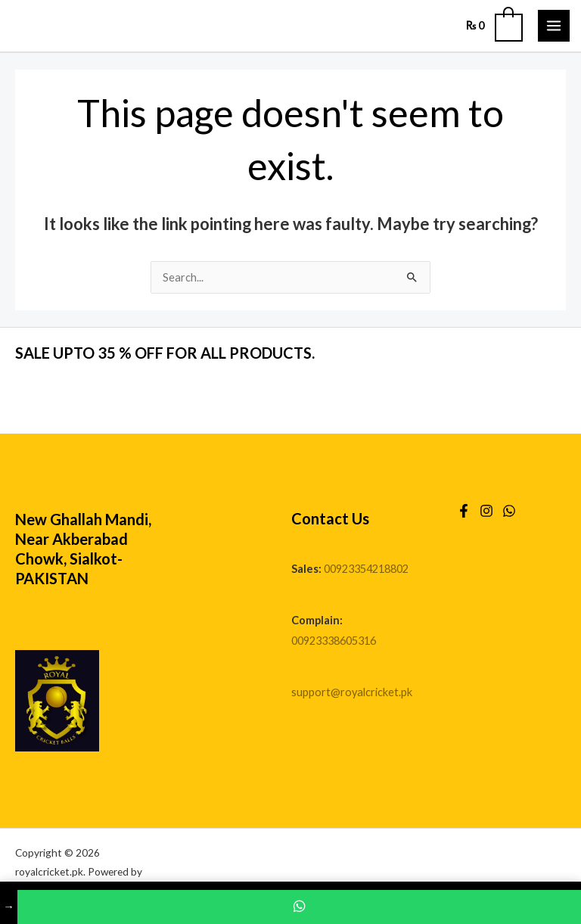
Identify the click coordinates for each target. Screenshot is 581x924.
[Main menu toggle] (554, 26)
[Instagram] (486, 511)
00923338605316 (334, 641)
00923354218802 (366, 569)
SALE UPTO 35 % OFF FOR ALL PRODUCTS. (165, 353)
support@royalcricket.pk (352, 692)
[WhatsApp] (509, 511)
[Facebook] (464, 511)
